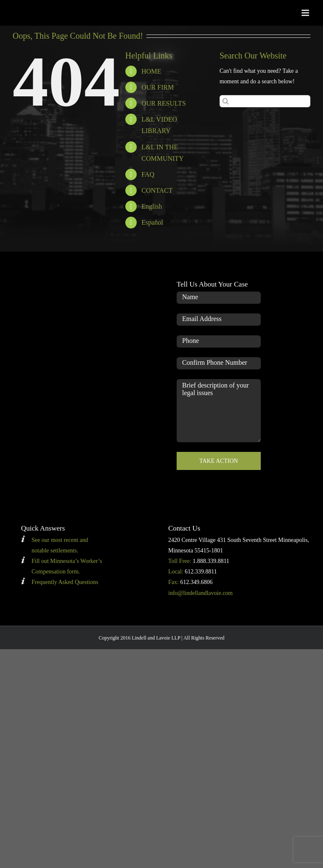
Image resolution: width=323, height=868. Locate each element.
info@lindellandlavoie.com (200, 593)
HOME (151, 71)
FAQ (148, 174)
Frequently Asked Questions (65, 582)
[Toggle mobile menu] (306, 13)
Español (152, 222)
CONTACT (157, 190)
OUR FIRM (158, 87)
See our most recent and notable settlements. (60, 545)
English (152, 206)
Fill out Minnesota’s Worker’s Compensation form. (67, 566)
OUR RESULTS (164, 103)
